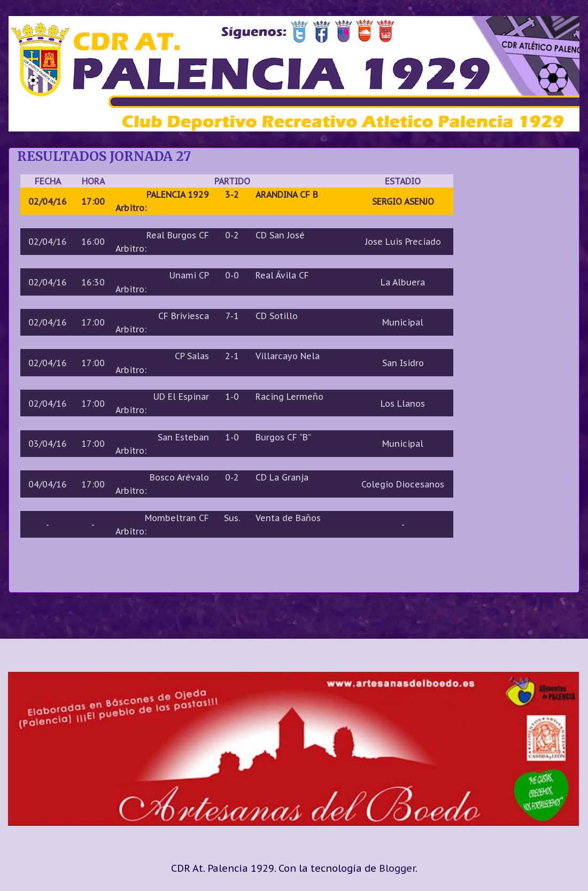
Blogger (397, 868)
